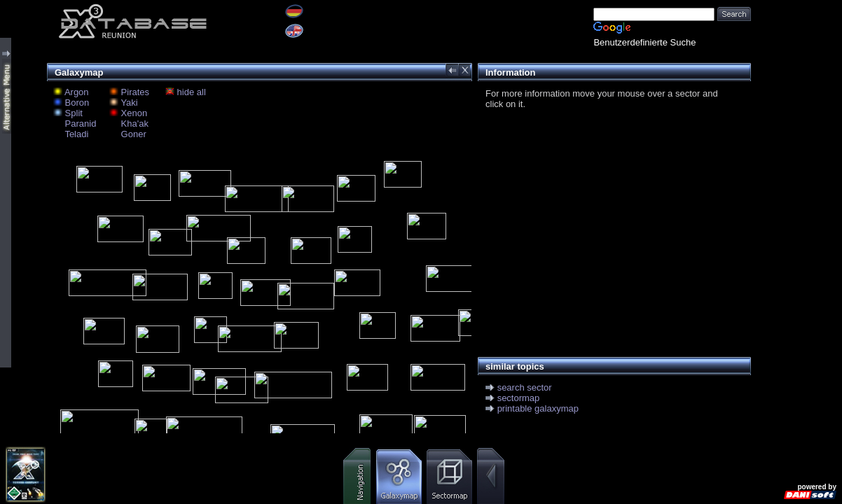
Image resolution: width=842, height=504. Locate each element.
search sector (525, 387)
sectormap (519, 398)
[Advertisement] (611, 229)
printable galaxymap (538, 408)
